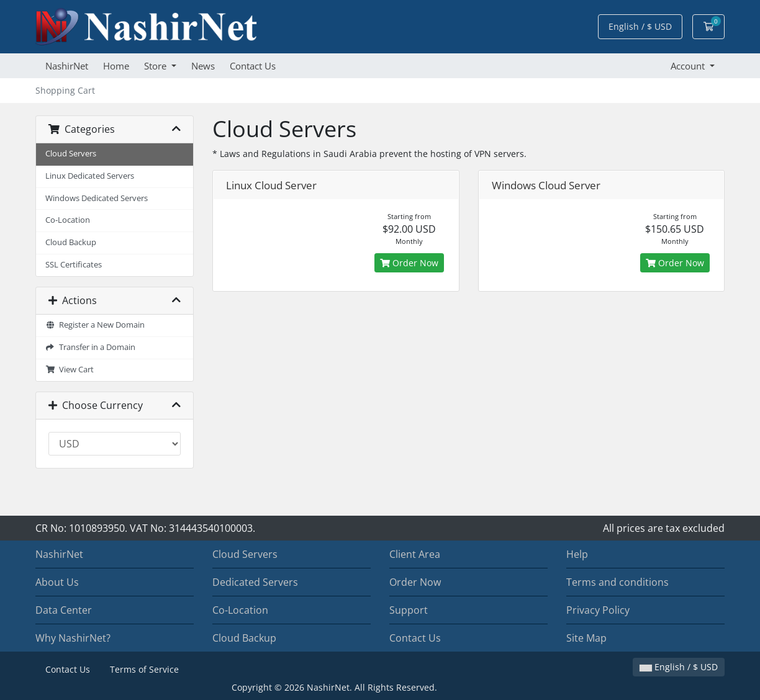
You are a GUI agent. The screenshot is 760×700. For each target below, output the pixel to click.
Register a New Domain (95, 325)
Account (689, 66)
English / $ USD (640, 26)
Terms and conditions (617, 582)
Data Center (64, 610)
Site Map (586, 638)
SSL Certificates (74, 265)
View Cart (70, 370)
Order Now (409, 263)
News (203, 66)
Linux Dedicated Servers (90, 176)
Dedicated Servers (255, 582)
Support (409, 610)
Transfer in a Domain (90, 347)
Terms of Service (144, 669)
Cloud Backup (71, 242)
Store (156, 66)
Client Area (415, 554)
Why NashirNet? (73, 638)
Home (116, 66)
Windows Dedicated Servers (97, 198)
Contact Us (253, 66)
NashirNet (67, 66)
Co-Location (68, 220)
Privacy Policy (598, 610)
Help (577, 554)
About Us (57, 582)
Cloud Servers (71, 154)
